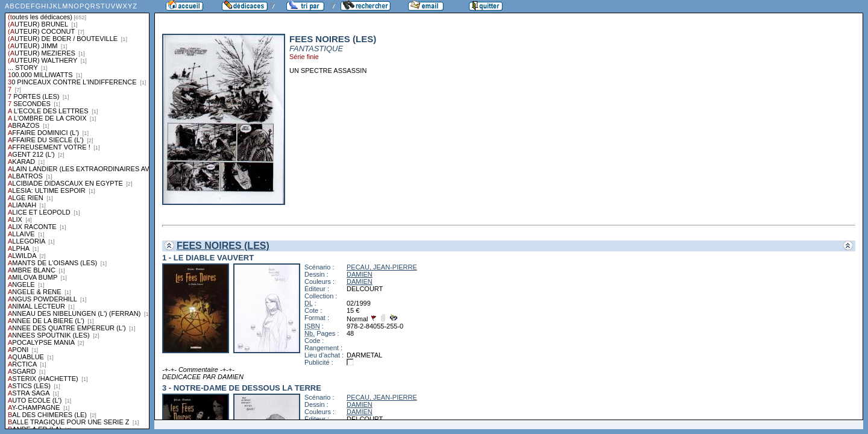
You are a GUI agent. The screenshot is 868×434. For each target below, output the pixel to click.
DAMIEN (360, 274)
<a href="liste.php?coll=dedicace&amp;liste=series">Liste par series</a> (77, 215)
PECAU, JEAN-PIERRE (382, 267)
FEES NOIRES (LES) (223, 246)
